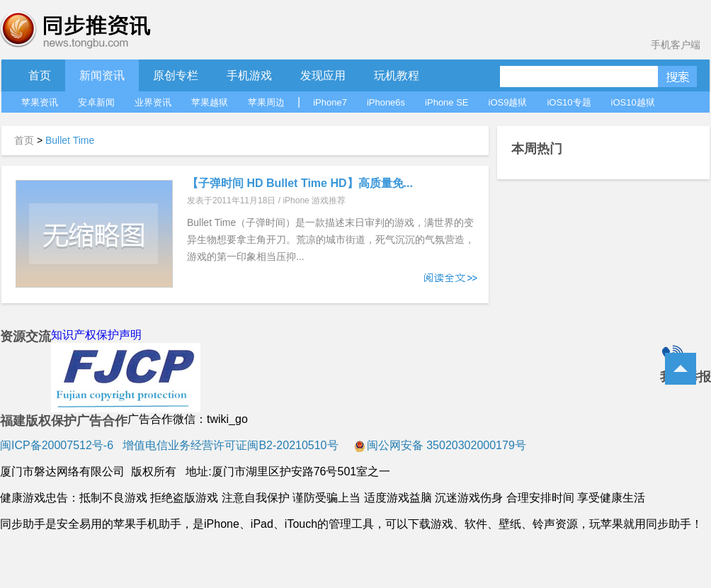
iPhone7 (330, 102)
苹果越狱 (210, 102)
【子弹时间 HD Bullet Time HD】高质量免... (300, 183)
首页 (40, 75)
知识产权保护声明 (96, 335)
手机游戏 (249, 75)
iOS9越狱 (508, 102)
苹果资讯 (40, 102)
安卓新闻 (96, 102)
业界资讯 (153, 102)
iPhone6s (386, 102)
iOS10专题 (569, 102)
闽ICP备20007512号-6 (57, 445)
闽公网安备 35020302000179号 (440, 445)
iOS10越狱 (633, 102)
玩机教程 (397, 75)
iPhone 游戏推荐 (314, 200)
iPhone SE (446, 102)
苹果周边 (266, 102)
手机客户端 (676, 45)
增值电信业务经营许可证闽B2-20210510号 (229, 445)
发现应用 (323, 75)
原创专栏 (176, 75)
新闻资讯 (102, 75)
